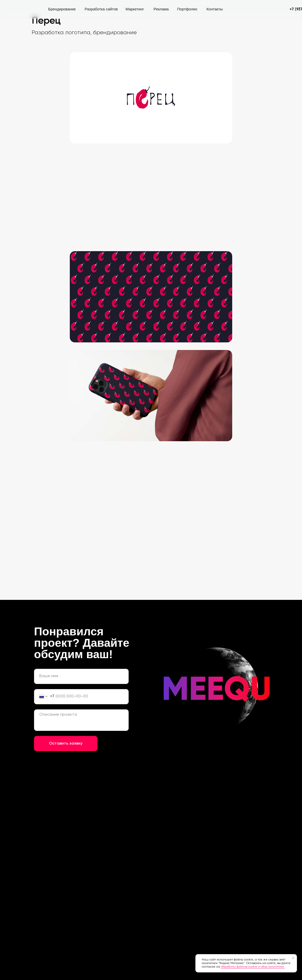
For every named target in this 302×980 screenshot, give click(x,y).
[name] (81, 676)
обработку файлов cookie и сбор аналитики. (253, 967)
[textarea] (81, 720)
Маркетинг (135, 9)
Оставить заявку (66, 744)
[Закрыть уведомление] (293, 958)
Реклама (161, 9)
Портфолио (187, 9)
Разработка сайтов (101, 9)
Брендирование (62, 9)
